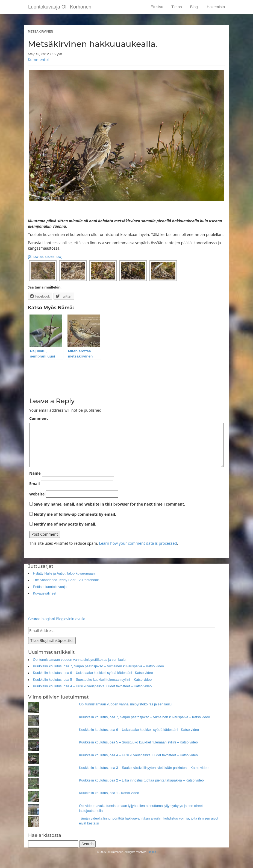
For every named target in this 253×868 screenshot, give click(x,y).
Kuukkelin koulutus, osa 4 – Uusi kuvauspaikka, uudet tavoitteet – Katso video (92, 686)
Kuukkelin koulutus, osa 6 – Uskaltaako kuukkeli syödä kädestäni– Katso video (93, 673)
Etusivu (157, 7)
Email (35, 484)
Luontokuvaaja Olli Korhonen (60, 7)
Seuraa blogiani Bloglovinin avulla (57, 619)
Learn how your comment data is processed (138, 543)
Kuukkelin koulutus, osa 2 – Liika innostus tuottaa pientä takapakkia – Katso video (141, 780)
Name (35, 473)
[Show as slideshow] (45, 256)
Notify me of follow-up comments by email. (75, 514)
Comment (39, 418)
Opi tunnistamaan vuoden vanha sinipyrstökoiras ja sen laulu (79, 660)
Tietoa (176, 7)
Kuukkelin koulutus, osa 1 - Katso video (109, 793)
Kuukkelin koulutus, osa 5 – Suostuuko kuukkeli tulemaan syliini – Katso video (92, 680)
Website (37, 494)
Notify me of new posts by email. (65, 524)
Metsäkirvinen (40, 31)
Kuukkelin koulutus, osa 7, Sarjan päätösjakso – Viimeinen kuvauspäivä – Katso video (98, 666)
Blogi (194, 7)
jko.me (152, 852)
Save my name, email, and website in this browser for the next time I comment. (110, 504)
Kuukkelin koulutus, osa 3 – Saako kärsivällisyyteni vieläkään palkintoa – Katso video (144, 768)
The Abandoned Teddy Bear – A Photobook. (66, 580)
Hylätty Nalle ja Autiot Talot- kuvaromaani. (65, 573)
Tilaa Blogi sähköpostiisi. (52, 640)
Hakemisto (216, 7)
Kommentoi (38, 60)
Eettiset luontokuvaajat (50, 587)
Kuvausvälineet (45, 593)
